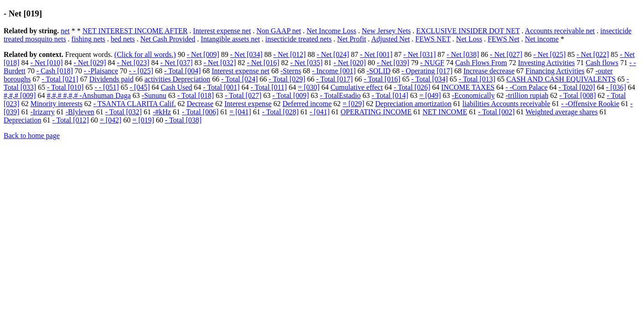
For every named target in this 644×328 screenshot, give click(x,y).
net (65, 31)
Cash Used (176, 87)
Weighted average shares (562, 112)
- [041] (320, 112)
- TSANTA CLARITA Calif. (135, 104)
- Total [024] (240, 79)
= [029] (353, 104)
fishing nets (88, 39)
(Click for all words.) (145, 54)
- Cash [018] (55, 71)
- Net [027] (506, 54)
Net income (542, 39)
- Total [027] (243, 95)
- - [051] (107, 87)
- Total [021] (60, 79)
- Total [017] (334, 79)
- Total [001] (221, 87)
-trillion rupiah (527, 95)
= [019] (143, 120)
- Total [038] (183, 120)
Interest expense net (222, 31)
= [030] (309, 87)
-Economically (473, 95)
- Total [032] (123, 112)
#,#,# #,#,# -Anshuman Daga (89, 95)
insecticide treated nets (299, 39)
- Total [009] (291, 95)
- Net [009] (203, 54)
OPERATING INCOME (376, 112)
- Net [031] (420, 54)
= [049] (430, 95)
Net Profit (352, 39)
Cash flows (602, 63)
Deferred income (307, 104)
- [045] (140, 87)
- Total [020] (577, 87)
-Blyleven (80, 112)
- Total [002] (496, 112)
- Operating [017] (427, 71)
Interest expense (248, 104)
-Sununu (154, 95)
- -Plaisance (101, 71)
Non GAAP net (279, 31)
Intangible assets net (230, 39)
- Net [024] (333, 54)
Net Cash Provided (168, 39)
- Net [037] (176, 63)
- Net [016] (263, 63)
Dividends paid (111, 79)
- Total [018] (195, 95)
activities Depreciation (177, 79)
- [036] (616, 87)
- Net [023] (133, 63)
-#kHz (162, 112)
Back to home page (32, 136)
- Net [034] (246, 54)
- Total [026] (412, 87)
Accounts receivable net (560, 31)
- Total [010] (65, 87)
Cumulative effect (357, 87)
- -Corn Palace (526, 87)
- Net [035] (306, 63)
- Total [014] (390, 95)
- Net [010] (47, 63)
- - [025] (141, 71)
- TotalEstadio (340, 95)
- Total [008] (578, 95)
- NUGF (432, 63)
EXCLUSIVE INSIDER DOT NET (468, 31)
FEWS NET (433, 39)
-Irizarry (43, 112)
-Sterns (291, 71)
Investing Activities (546, 63)
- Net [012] (289, 54)
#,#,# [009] (20, 95)
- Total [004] (182, 71)
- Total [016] (382, 79)
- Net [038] (463, 54)
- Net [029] (90, 63)
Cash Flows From (481, 63)
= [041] (240, 112)
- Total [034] (429, 79)
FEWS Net (504, 39)
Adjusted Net (391, 39)
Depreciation (23, 120)
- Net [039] (393, 63)
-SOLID (378, 71)
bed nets (123, 39)
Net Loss (469, 39)
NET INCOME (445, 112)
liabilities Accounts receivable (506, 104)
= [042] (111, 120)
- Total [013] (477, 79)
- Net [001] (376, 54)
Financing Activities (555, 71)
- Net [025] (549, 54)
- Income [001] (334, 71)
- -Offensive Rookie (590, 104)
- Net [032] (220, 63)
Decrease (200, 104)
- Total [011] (269, 87)
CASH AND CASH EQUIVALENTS (561, 79)
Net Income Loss (331, 31)
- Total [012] (71, 120)
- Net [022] (593, 54)
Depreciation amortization (413, 104)
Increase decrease (489, 71)
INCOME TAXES (468, 87)
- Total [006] (200, 112)
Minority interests (56, 104)
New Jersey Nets (386, 31)
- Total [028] (280, 112)
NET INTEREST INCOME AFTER (135, 31)
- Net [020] (350, 63)
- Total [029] (287, 79)
